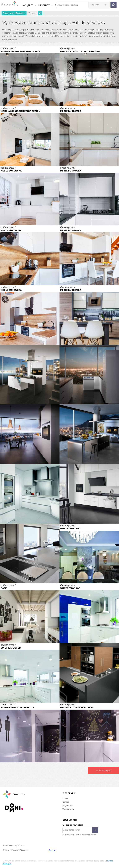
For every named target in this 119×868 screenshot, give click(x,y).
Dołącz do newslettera (73, 825)
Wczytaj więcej (104, 770)
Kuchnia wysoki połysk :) (89, 196)
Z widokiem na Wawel (89, 553)
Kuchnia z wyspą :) (30, 196)
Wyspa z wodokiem (89, 434)
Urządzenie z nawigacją (30, 494)
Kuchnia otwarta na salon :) (89, 136)
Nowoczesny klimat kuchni (30, 434)
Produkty (46, 5)
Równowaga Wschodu (30, 553)
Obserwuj (53, 850)
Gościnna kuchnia (89, 673)
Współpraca (68, 809)
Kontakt (66, 802)
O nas (65, 798)
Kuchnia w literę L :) (30, 255)
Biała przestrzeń (89, 613)
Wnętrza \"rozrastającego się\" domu (30, 613)
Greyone (30, 732)
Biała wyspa (30, 375)
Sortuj (31, 13)
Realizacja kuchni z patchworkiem (30, 76)
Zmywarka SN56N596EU (89, 375)
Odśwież (40, 13)
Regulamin (67, 805)
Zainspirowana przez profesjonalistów (89, 494)
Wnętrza (30, 5)
